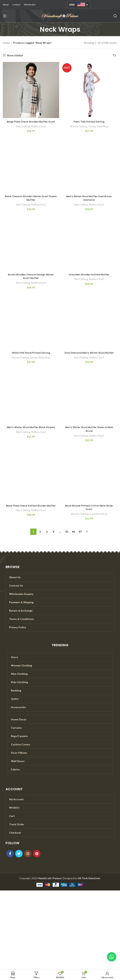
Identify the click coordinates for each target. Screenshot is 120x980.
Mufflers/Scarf (39, 130)
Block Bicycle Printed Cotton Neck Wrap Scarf (89, 515)
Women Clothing (77, 126)
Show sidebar (15, 55)
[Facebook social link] (10, 861)
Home (6, 43)
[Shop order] (114, 55)
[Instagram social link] (28, 861)
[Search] (115, 16)
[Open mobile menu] (5, 16)
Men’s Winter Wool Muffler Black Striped (31, 436)
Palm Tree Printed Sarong (89, 122)
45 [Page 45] (67, 539)
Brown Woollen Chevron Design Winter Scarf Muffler (31, 280)
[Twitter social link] (19, 861)
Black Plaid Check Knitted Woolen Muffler (31, 515)
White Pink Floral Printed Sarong (31, 356)
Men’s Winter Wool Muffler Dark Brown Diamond (89, 202)
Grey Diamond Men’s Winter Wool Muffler (89, 358)
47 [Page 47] (80, 539)
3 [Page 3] (47, 539)
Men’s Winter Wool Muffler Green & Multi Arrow (89, 436)
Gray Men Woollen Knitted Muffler (89, 278)
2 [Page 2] (40, 539)
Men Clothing (23, 130)
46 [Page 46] (73, 539)
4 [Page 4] (53, 539)
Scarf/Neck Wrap (99, 521)
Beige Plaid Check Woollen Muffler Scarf (31, 123)
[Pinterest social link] (37, 861)
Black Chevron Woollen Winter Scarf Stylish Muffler (31, 202)
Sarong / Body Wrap (99, 126)
